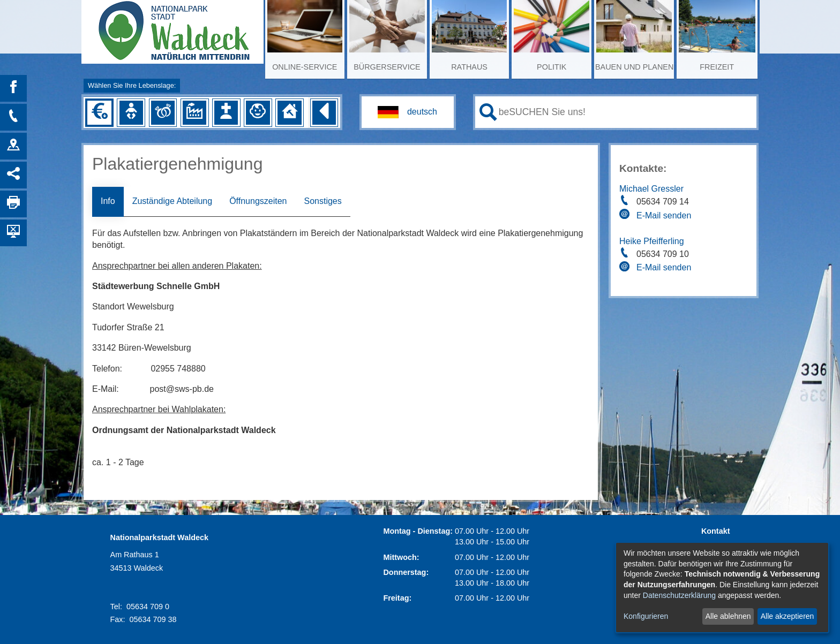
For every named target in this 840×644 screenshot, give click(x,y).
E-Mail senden (664, 215)
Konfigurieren (646, 616)
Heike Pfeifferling (652, 241)
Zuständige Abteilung (172, 201)
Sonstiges (322, 201)
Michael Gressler (651, 189)
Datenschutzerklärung (679, 595)
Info (108, 201)
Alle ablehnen (728, 616)
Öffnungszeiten (258, 201)
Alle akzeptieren (787, 616)
